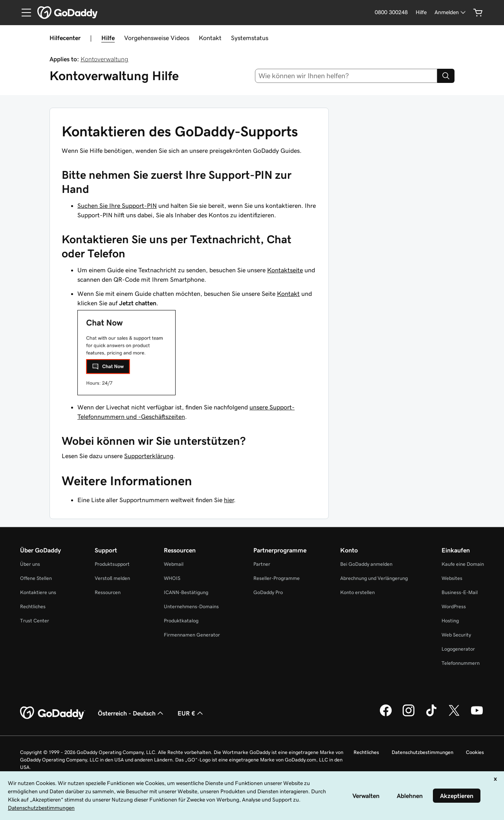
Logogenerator (458, 649)
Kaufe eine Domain (463, 564)
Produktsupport (112, 564)
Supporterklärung (149, 456)
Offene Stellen (36, 578)
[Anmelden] (451, 12)
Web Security (456, 635)
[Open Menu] (23, 13)
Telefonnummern (461, 663)
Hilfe (108, 38)
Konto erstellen (357, 592)
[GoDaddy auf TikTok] (431, 715)
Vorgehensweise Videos (157, 38)
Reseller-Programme (277, 578)
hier (229, 500)
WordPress (454, 606)
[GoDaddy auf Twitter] (454, 715)
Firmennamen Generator (192, 635)
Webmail (174, 564)
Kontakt (210, 38)
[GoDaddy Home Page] (53, 713)
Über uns (30, 564)
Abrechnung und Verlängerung (374, 578)
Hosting (450, 621)
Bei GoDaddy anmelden (366, 564)
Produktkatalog (181, 621)
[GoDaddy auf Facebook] (386, 715)
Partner (262, 564)
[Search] (446, 76)
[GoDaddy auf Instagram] (409, 715)
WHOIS (172, 578)
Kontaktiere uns (38, 592)
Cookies (475, 752)
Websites (452, 578)
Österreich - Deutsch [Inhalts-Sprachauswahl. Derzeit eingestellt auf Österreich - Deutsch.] (131, 713)
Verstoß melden (112, 578)
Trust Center (35, 621)
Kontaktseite (285, 270)
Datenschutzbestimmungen (422, 752)
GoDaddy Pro (268, 592)
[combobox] (346, 76)
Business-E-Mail (460, 592)
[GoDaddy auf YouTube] (477, 715)
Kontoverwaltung (104, 59)
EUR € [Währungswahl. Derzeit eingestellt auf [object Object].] (191, 713)
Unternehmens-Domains (191, 606)
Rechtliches (33, 606)
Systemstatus (250, 38)
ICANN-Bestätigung (186, 592)
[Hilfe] (421, 12)
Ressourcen (108, 592)
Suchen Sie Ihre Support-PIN (117, 205)
